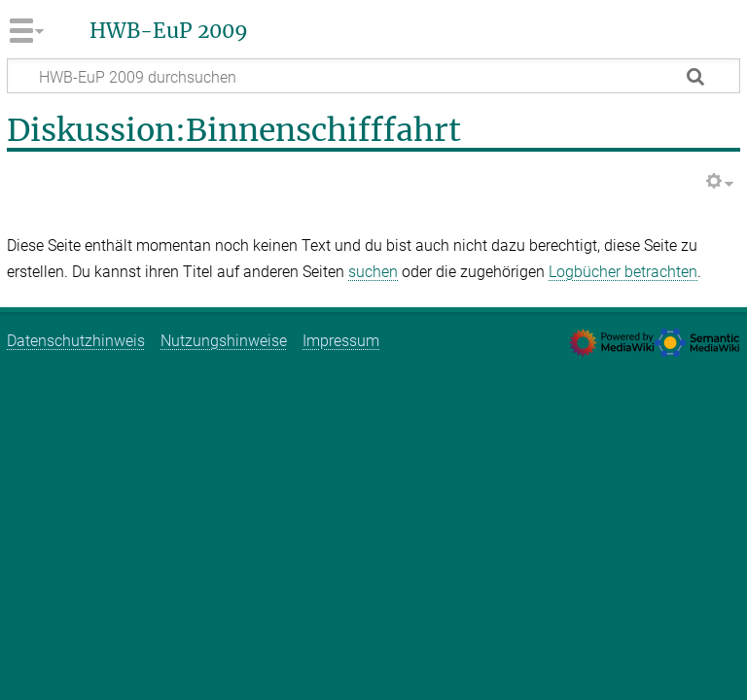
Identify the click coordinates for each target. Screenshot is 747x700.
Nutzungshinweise (224, 341)
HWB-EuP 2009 (169, 31)
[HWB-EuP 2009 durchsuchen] (373, 76)
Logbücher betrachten (623, 272)
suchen (373, 272)
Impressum (341, 341)
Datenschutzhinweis (76, 341)
